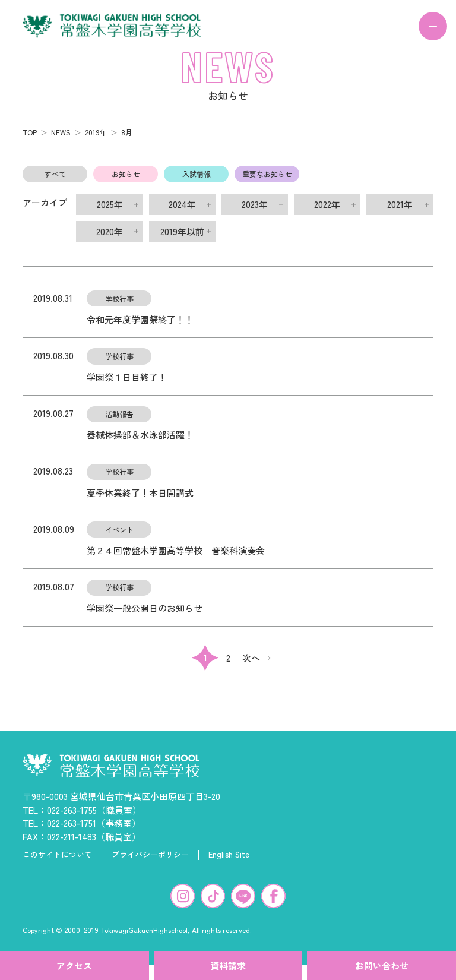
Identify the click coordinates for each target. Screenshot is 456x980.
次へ (251, 665)
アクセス (74, 965)
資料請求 (228, 965)
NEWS (61, 139)
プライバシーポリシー (150, 862)
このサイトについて (57, 862)
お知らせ (126, 181)
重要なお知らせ (267, 181)
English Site (229, 862)
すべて (55, 181)
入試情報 (197, 181)
